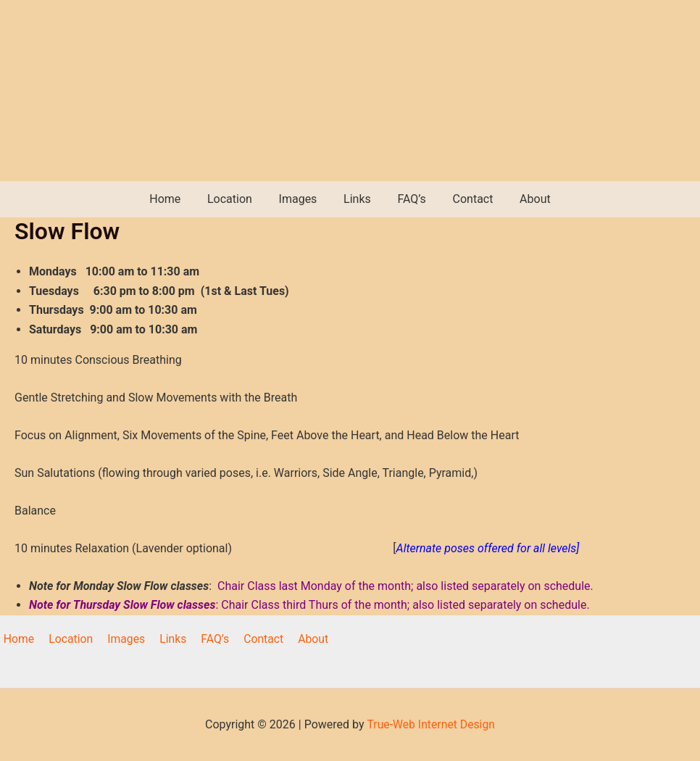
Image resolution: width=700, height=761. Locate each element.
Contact (466, 199)
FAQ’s (408, 199)
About (525, 199)
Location (236, 199)
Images (301, 199)
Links (357, 199)
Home (175, 199)
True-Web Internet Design (431, 724)
